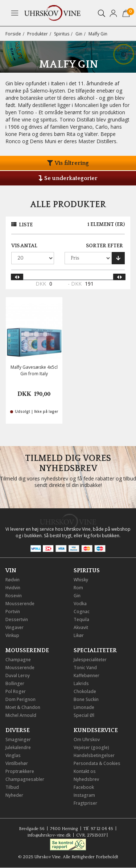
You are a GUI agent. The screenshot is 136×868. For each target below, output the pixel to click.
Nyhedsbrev (86, 779)
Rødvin (13, 580)
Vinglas (13, 755)
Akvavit (81, 627)
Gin (79, 34)
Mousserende (20, 604)
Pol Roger (16, 691)
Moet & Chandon (23, 707)
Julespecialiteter (90, 660)
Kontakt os (85, 771)
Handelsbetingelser (94, 755)
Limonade (84, 707)
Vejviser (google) (91, 747)
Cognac (82, 612)
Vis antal (24, 246)
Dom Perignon (20, 699)
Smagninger (18, 739)
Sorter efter (104, 246)
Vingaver (15, 627)
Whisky (81, 580)
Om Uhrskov (87, 739)
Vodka (80, 604)
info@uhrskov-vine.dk (49, 835)
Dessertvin (17, 619)
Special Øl (84, 715)
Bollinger (15, 683)
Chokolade (85, 691)
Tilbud (12, 787)
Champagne (18, 660)
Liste (26, 225)
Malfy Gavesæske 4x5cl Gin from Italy (34, 370)
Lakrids (81, 683)
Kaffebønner (86, 675)
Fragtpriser (85, 803)
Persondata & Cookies (97, 763)
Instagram (84, 795)
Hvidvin (13, 588)
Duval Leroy (18, 675)
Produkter (38, 34)
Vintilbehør (17, 763)
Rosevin (14, 596)
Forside (13, 34)
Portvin (13, 612)
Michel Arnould (21, 715)
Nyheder (14, 795)
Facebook (84, 787)
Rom (78, 588)
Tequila (81, 619)
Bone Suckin (86, 699)
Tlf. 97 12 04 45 (98, 829)
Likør (79, 635)
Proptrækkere (20, 771)
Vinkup (12, 635)
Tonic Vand (85, 668)
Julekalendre (18, 747)
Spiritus (62, 34)
